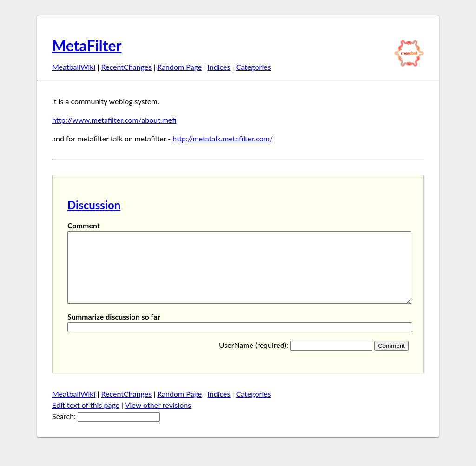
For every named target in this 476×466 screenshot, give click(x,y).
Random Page (179, 67)
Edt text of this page (86, 419)
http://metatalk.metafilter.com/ (223, 138)
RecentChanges (127, 67)
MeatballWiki (74, 67)
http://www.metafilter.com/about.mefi (114, 120)
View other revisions (158, 419)
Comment (84, 225)
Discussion (94, 205)
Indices (219, 67)
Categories (254, 67)
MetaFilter (87, 45)
